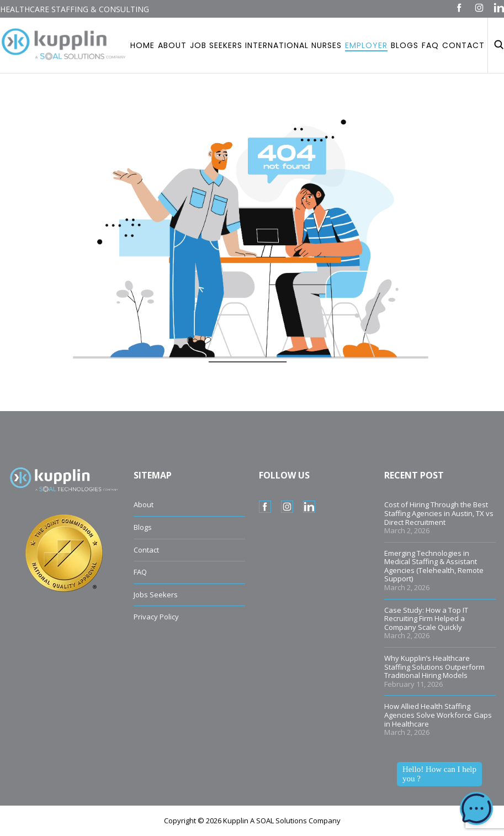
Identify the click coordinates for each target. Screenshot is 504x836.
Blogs (405, 45)
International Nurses (293, 45)
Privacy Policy (156, 617)
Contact (463, 45)
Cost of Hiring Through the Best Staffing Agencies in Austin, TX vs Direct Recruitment (439, 513)
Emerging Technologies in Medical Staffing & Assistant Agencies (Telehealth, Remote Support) (434, 566)
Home (142, 45)
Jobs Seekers (156, 595)
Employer (366, 45)
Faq (430, 45)
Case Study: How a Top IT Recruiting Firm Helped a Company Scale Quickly (426, 619)
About (172, 45)
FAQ (140, 572)
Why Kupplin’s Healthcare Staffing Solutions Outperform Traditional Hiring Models (434, 667)
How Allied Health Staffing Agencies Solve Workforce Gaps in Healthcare (438, 715)
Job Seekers (216, 45)
